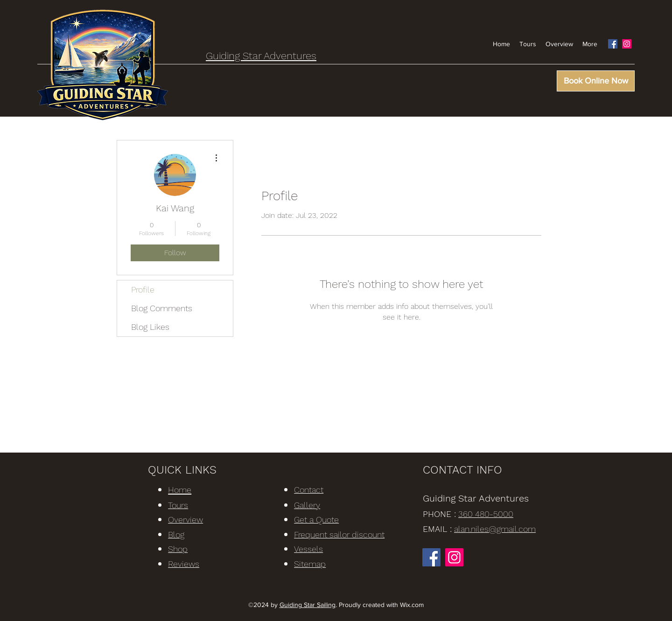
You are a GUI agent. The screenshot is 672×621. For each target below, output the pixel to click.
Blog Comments (162, 308)
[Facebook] (613, 44)
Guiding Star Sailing (308, 605)
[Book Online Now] (596, 81)
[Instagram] (627, 44)
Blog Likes (150, 327)
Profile (143, 290)
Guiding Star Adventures (261, 56)
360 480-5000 (486, 514)
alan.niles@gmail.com (495, 529)
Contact (309, 490)
